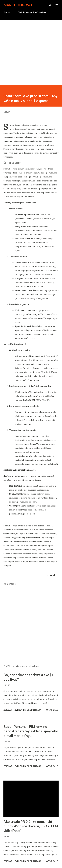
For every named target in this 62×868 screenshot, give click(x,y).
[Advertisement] (31, 52)
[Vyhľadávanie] (50, 5)
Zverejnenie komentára (28, 710)
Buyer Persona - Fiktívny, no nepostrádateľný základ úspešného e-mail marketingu (31, 731)
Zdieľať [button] (51, 575)
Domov (7, 12)
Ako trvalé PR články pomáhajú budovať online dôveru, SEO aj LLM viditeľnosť (31, 826)
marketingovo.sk (20, 5)
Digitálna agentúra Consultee (32, 12)
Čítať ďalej (52, 710)
